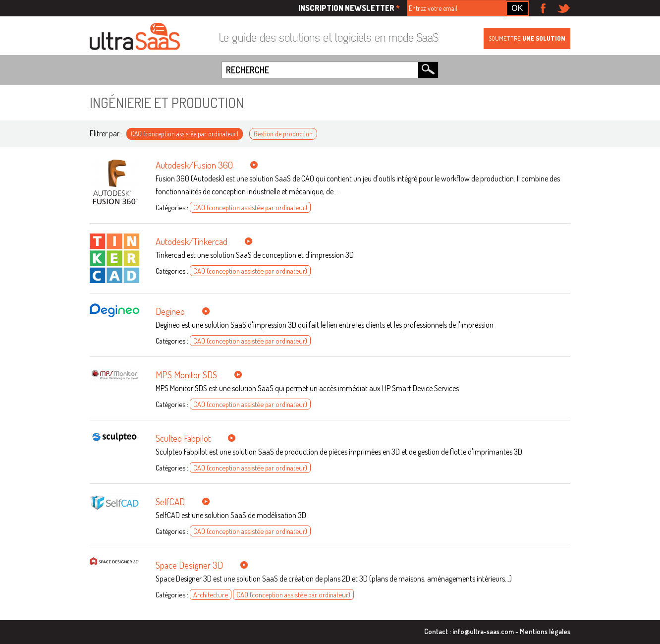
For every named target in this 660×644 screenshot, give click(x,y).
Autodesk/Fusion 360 (194, 165)
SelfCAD (170, 501)
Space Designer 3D (189, 565)
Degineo (170, 311)
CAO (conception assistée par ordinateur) (185, 134)
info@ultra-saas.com (483, 631)
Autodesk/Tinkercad (192, 241)
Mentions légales (545, 631)
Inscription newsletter (349, 8)
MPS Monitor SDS (186, 375)
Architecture (211, 594)
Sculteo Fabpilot (183, 438)
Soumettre (527, 38)
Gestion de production (283, 134)
